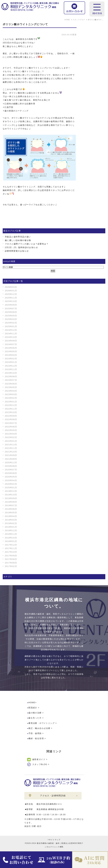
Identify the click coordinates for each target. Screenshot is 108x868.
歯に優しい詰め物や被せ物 (18, 240)
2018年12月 (11, 530)
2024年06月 (11, 348)
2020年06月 (11, 473)
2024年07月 (11, 344)
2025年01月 (11, 326)
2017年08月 (11, 559)
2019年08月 (11, 502)
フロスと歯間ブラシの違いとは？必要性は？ (27, 244)
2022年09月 (11, 416)
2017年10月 (11, 552)
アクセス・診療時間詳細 (53, 796)
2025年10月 (11, 301)
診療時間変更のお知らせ (17, 251)
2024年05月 (11, 351)
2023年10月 (11, 373)
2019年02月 (11, 523)
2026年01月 (11, 291)
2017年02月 (11, 566)
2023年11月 (11, 369)
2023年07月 (11, 380)
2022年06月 (11, 427)
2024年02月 (11, 359)
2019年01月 (11, 527)
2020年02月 (11, 484)
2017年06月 (11, 563)
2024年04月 (11, 355)
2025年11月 (11, 298)
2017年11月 (11, 548)
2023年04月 (11, 391)
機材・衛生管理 (36, 738)
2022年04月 (11, 434)
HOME (32, 703)
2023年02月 (11, 398)
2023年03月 (11, 394)
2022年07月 (11, 423)
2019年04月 (11, 516)
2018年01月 (11, 541)
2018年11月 (11, 534)
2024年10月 (11, 337)
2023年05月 (11, 387)
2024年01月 (11, 362)
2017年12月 (11, 545)
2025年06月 (11, 312)
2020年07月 (11, 470)
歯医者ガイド (39, 759)
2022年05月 (11, 430)
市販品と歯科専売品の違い (18, 237)
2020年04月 (11, 480)
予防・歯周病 (35, 733)
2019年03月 (11, 520)
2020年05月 (11, 477)
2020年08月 (11, 466)
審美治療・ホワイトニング (42, 723)
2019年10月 (11, 495)
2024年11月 (11, 334)
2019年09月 (11, 498)
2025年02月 (11, 323)
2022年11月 (11, 409)
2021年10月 (11, 452)
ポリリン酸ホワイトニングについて (25, 24)
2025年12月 (11, 294)
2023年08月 (11, 376)
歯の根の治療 (35, 713)
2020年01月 (11, 488)
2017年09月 (11, 556)
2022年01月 (11, 441)
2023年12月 (11, 366)
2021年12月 (11, 445)
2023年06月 (11, 384)
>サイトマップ (54, 840)
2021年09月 (11, 455)
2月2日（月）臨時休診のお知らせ (21, 247)
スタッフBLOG (40, 764)
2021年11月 (11, 448)
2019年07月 (11, 505)
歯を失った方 (35, 718)
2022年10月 (11, 412)
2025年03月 (11, 319)
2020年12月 (11, 463)
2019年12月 (11, 491)
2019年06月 (11, 509)
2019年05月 (11, 513)
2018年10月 (11, 538)
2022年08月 (11, 419)
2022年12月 (11, 405)
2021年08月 (11, 459)
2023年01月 (11, 402)
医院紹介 (33, 708)
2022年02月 (11, 437)
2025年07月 (11, 309)
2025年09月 (11, 305)
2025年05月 (11, 316)
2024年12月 (11, 330)
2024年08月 (11, 341)
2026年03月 (11, 287)
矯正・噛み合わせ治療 (39, 728)
